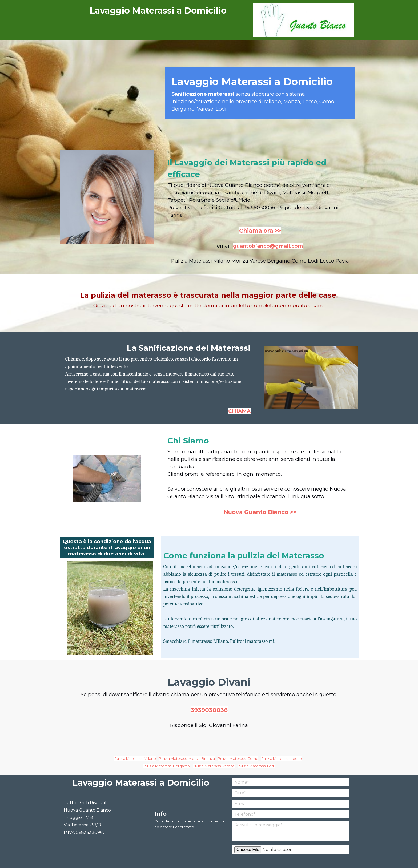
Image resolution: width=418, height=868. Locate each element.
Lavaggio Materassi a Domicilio (158, 11)
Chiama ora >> (260, 231)
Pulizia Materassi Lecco (282, 758)
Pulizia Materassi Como (238, 758)
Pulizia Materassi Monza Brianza (187, 758)
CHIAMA (239, 411)
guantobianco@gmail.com (268, 246)
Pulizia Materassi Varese (214, 766)
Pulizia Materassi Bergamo (167, 766)
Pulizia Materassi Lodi (256, 766)
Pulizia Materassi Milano (135, 758)
